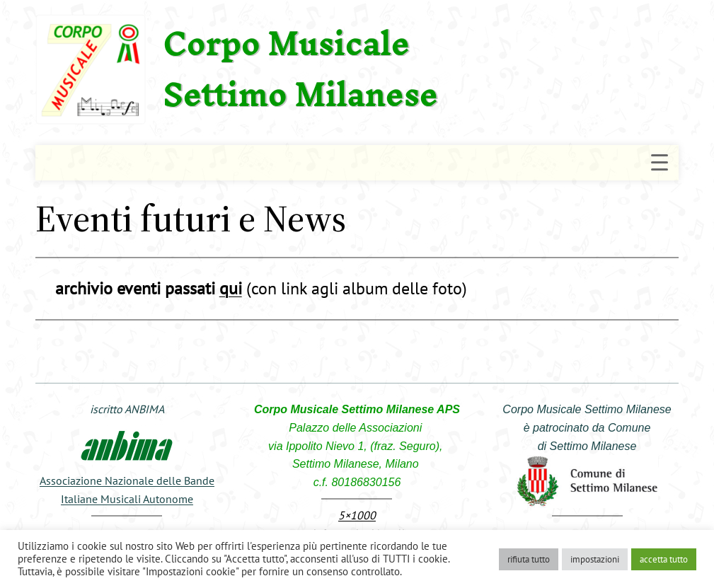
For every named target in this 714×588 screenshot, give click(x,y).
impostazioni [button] (595, 559)
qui (231, 288)
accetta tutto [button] (664, 559)
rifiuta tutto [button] (529, 559)
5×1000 (357, 515)
